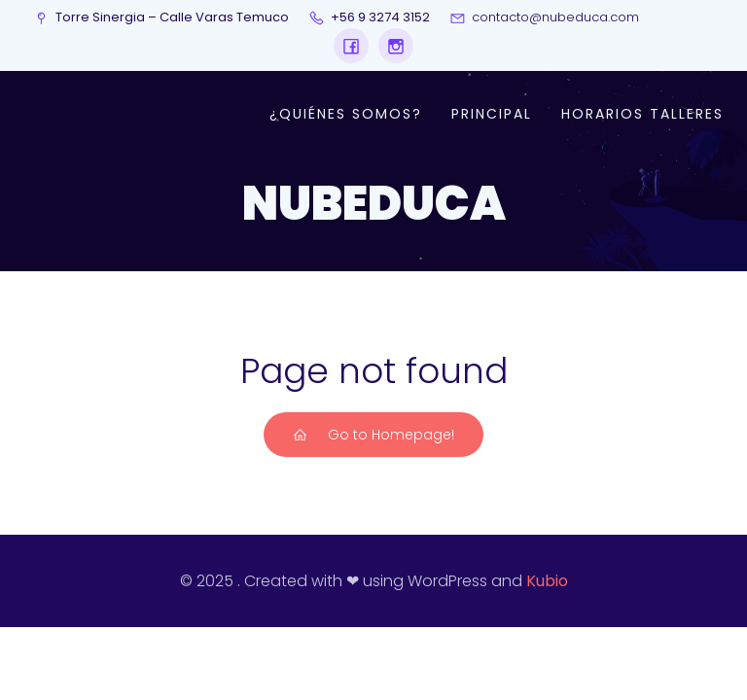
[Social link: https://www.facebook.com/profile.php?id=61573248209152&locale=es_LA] (351, 46)
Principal (492, 114)
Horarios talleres (642, 114)
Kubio (547, 581)
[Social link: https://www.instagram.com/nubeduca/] (391, 46)
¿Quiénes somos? (346, 114)
